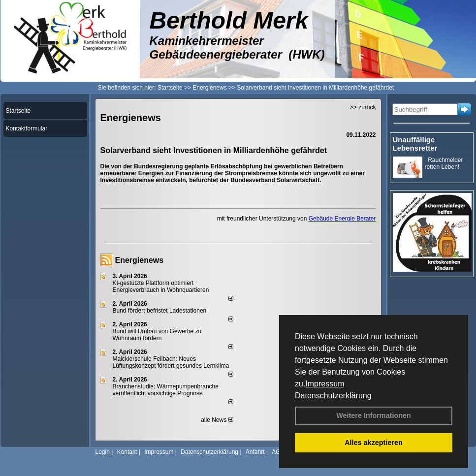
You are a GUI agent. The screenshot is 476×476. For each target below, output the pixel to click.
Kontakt (127, 452)
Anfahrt (255, 452)
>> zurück (363, 107)
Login (103, 452)
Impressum (325, 384)
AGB (278, 452)
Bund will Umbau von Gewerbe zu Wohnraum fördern (157, 335)
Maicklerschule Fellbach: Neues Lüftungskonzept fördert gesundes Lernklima (171, 362)
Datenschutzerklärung (333, 396)
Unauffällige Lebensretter (415, 144)
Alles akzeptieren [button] (374, 443)
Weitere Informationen (374, 415)
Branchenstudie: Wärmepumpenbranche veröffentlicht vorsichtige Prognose (166, 390)
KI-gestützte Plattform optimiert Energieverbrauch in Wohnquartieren (161, 286)
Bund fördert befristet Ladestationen (160, 311)
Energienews (140, 260)
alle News (217, 420)
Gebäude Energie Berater (342, 219)
